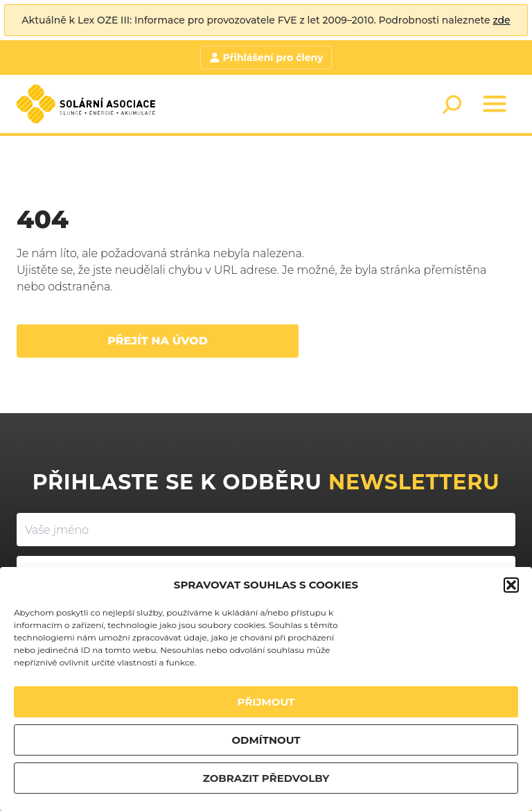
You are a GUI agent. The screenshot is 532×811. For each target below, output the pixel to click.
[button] (511, 585)
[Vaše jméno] (266, 530)
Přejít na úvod (158, 341)
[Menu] (495, 104)
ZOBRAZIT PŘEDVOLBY (266, 778)
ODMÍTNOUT (266, 740)
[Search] (452, 104)
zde (501, 20)
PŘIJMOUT (266, 702)
